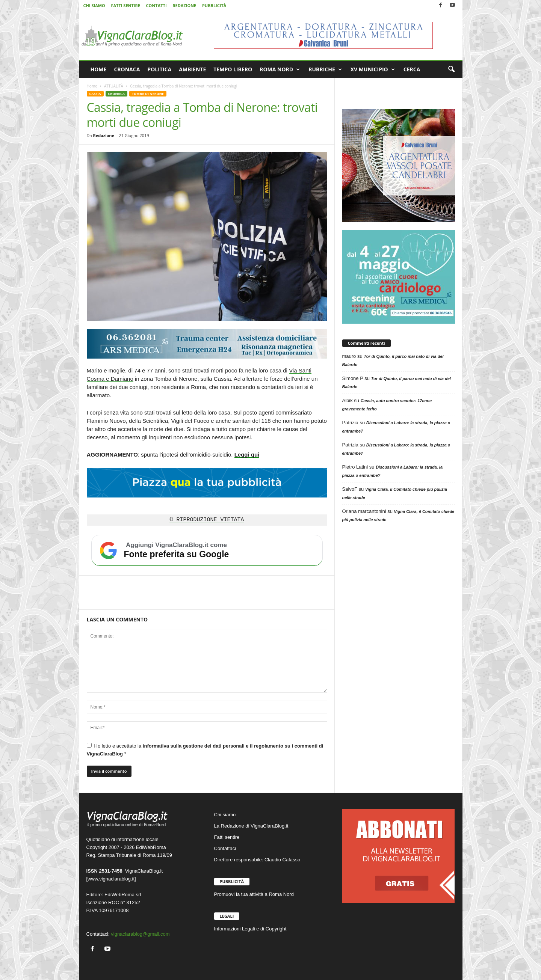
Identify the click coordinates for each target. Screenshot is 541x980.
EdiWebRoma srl (123, 895)
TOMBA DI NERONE (148, 94)
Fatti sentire (227, 837)
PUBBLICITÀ (214, 5)
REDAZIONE (184, 5)
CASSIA (95, 94)
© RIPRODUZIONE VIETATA (207, 520)
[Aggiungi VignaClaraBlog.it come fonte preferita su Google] (207, 550)
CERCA (412, 69)
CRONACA (127, 69)
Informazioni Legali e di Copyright (250, 929)
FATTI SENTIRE (125, 5)
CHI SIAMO (94, 5)
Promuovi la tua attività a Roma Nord (254, 894)
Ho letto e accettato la (205, 750)
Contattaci (225, 848)
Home (92, 86)
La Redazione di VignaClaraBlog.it (251, 826)
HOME (99, 69)
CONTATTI (156, 5)
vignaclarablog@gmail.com (140, 934)
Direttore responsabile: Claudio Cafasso (257, 860)
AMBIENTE (192, 69)
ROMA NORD (280, 69)
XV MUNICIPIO (373, 69)
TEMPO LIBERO (233, 69)
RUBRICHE (325, 69)
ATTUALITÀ (114, 86)
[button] (451, 69)
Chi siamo (225, 815)
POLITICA (159, 69)
